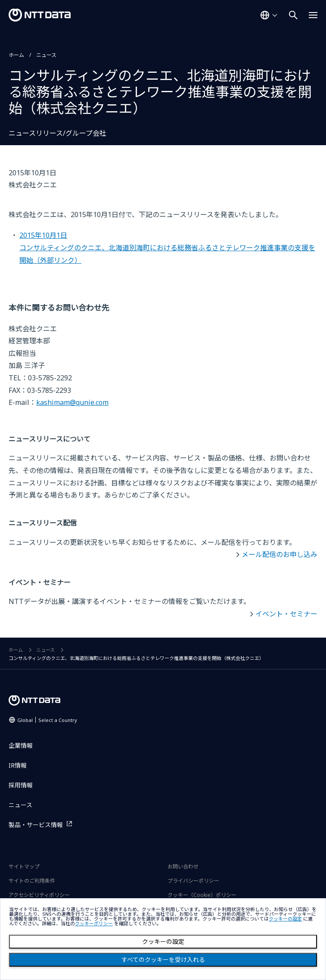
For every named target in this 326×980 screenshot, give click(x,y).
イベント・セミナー (286, 614)
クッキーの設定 (163, 942)
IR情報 (18, 765)
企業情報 (21, 745)
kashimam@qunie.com (72, 402)
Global (47, 720)
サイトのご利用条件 (32, 881)
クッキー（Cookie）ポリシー (202, 895)
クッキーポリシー (94, 924)
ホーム (16, 55)
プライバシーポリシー (193, 881)
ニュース (46, 55)
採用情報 (21, 785)
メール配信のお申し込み (279, 554)
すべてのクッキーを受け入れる (163, 960)
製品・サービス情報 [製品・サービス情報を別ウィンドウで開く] (36, 825)
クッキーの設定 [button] (285, 919)
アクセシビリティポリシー (39, 895)
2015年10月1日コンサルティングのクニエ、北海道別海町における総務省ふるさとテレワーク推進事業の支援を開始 (167, 247)
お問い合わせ (183, 866)
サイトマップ (24, 866)
